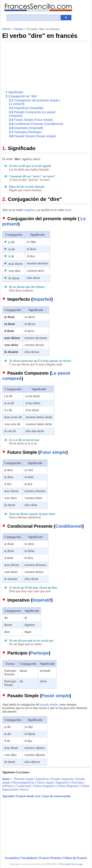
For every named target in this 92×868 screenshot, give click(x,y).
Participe (39, 653)
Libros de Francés (75, 858)
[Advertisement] (58, 65)
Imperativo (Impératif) (26, 128)
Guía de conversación (57, 796)
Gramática (12, 858)
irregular (29, 210)
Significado (14, 92)
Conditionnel (69, 526)
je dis (12, 242)
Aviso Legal (77, 864)
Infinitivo (8, 786)
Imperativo (62, 782)
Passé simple (56, 696)
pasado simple (49, 705)
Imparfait (42, 299)
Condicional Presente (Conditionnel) (36, 124)
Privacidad (65, 864)
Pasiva (25, 789)
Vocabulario (29, 858)
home (6, 779)
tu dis (12, 249)
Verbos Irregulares (44, 786)
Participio (77, 782)
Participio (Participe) (25, 132)
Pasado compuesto (62, 779)
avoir (68, 210)
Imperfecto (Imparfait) (26, 108)
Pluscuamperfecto (24, 782)
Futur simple (53, 452)
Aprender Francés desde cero (21, 796)
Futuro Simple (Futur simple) (31, 120)
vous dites (15, 271)
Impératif (42, 600)
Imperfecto (42, 779)
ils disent (14, 278)
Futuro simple (45, 782)
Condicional (23, 786)
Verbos (19, 29)
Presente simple (24, 779)
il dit (11, 256)
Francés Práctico (50, 858)
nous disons (16, 264)
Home (6, 29)
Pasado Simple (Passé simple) (32, 136)
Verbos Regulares (68, 786)
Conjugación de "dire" (22, 96)
